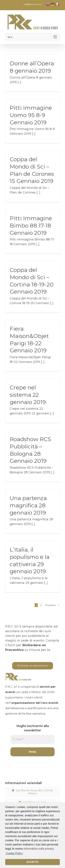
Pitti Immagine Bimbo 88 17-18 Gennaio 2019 (31, 225)
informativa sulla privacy (39, 849)
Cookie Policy (14, 853)
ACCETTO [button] (32, 862)
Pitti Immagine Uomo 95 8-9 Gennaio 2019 (31, 115)
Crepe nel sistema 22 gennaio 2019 (28, 395)
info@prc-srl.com (32, 4)
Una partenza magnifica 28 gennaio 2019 (28, 505)
